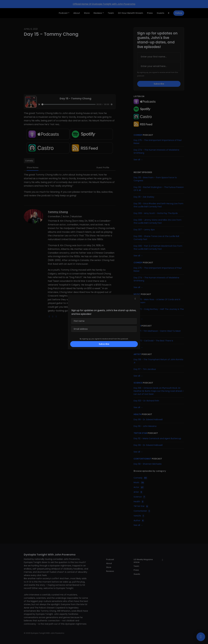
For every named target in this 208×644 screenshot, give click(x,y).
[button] (135, 299)
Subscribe (104, 344)
